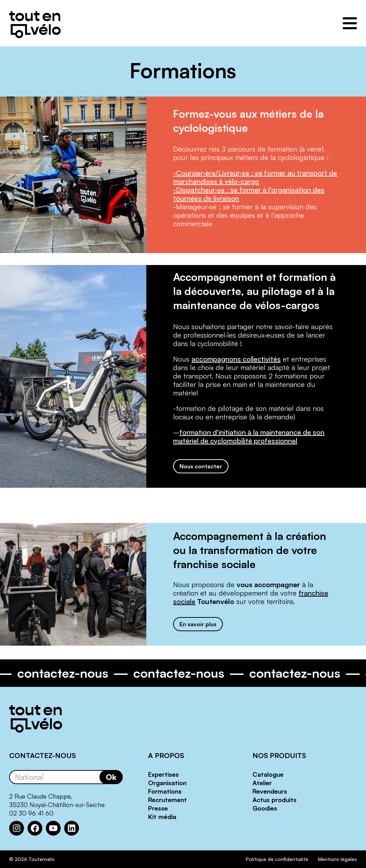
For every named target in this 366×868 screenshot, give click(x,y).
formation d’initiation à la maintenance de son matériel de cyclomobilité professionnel (249, 436)
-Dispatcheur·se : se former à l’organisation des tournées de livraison (249, 194)
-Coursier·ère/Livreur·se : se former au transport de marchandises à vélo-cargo (255, 177)
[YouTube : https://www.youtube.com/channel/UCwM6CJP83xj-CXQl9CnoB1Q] (53, 828)
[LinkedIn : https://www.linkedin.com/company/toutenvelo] (72, 828)
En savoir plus (198, 624)
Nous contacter (201, 466)
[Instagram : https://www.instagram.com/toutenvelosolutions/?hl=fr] (17, 828)
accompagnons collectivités (236, 359)
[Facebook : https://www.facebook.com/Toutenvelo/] (35, 828)
